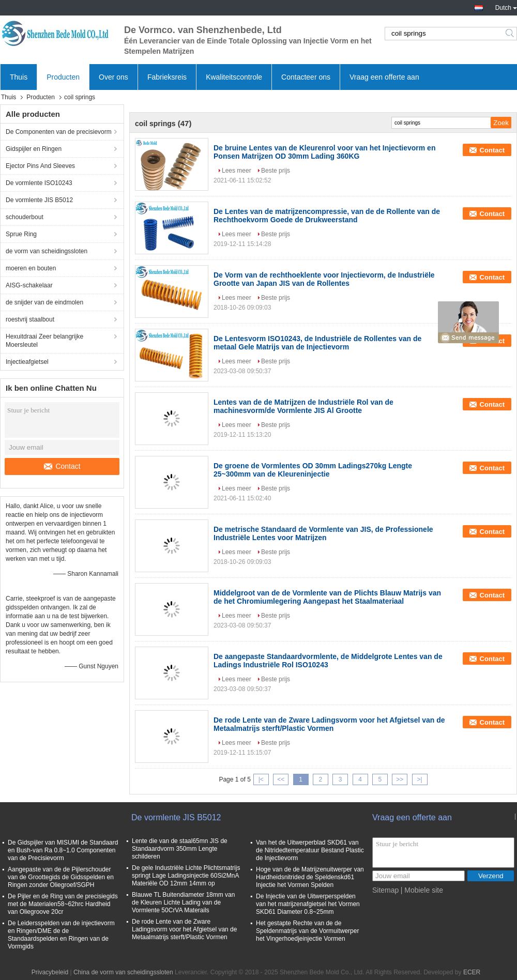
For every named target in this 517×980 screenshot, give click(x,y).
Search (511, 34)
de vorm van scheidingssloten (47, 251)
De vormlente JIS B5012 (39, 200)
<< (281, 779)
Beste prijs (276, 171)
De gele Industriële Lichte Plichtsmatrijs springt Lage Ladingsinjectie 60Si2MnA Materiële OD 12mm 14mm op (186, 876)
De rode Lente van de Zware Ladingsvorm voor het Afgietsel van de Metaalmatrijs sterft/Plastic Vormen (329, 724)
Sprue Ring (21, 234)
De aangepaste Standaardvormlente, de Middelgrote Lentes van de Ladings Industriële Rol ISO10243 (328, 661)
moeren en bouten (31, 268)
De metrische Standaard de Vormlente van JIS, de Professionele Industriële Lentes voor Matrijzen (323, 533)
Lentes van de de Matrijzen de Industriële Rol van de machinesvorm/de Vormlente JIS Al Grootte (303, 406)
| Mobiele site (422, 890)
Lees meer (237, 171)
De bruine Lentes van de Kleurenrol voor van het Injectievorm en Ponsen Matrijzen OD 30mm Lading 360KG (324, 152)
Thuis (19, 77)
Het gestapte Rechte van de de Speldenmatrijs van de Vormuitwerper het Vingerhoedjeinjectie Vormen (307, 931)
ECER (472, 972)
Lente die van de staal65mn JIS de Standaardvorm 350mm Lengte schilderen (180, 849)
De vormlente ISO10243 (39, 183)
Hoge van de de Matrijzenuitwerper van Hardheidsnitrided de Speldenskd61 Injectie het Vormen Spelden (310, 877)
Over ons (113, 77)
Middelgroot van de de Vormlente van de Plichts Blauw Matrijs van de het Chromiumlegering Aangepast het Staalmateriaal (327, 597)
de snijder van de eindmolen (44, 302)
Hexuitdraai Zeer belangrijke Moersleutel (44, 341)
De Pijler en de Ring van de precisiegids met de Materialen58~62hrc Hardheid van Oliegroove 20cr (63, 904)
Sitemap (385, 890)
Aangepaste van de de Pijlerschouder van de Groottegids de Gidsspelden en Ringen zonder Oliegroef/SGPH (61, 877)
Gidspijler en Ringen (34, 149)
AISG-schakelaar (29, 285)
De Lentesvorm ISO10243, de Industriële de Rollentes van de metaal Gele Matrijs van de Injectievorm (317, 343)
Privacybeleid (50, 972)
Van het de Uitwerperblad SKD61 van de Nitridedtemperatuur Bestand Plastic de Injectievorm (310, 850)
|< (261, 779)
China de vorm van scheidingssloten (123, 972)
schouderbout (25, 217)
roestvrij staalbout (30, 319)
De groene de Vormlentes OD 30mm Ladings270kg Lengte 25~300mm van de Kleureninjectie (313, 470)
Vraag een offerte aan (384, 77)
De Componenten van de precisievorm (59, 132)
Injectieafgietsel (27, 362)
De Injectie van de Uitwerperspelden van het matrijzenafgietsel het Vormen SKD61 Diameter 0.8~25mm (308, 904)
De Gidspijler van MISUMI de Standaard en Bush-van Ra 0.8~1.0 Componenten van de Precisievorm (63, 850)
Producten (63, 77)
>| (420, 779)
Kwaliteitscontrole (234, 77)
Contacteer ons (306, 77)
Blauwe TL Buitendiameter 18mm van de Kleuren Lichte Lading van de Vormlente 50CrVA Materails (183, 902)
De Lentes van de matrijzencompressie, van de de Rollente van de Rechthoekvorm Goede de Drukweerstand (327, 216)
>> (400, 779)
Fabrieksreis (167, 77)
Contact (62, 466)
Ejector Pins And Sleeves (40, 166)
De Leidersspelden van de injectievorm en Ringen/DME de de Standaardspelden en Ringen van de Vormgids (61, 935)
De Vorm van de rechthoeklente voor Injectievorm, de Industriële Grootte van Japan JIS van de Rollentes (324, 279)
